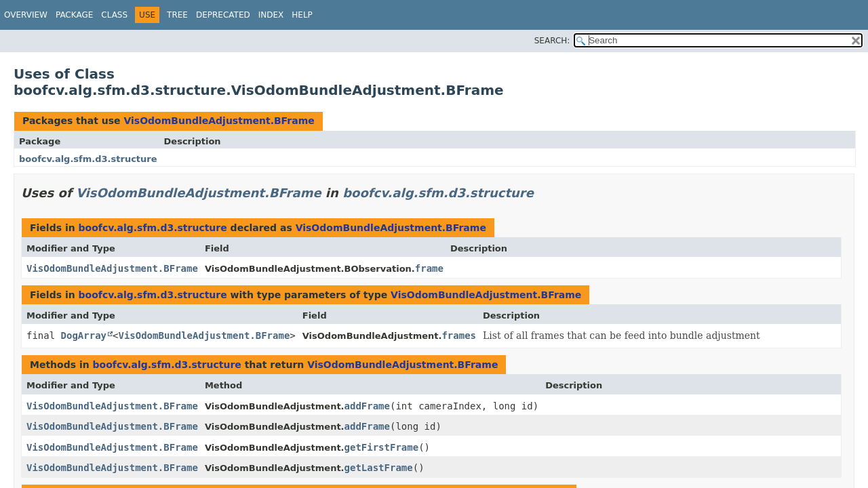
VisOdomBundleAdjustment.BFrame (219, 121)
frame (429, 268)
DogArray (84, 335)
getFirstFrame (382, 447)
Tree (177, 15)
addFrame (367, 406)
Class (114, 15)
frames (459, 335)
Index (271, 15)
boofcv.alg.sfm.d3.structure (88, 159)
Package (74, 15)
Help (302, 15)
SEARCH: (552, 41)
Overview (26, 15)
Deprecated (223, 15)
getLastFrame (379, 468)
